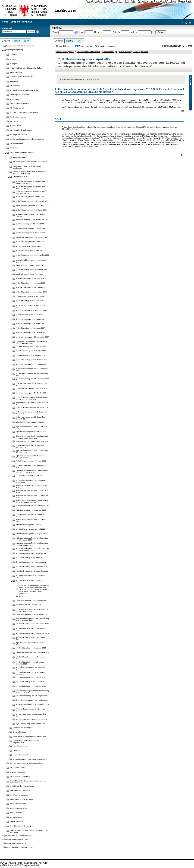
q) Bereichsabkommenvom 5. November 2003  (31, 261)
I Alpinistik (13, 55)
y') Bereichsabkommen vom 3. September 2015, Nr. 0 (32, 413)
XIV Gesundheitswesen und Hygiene (24, 112)
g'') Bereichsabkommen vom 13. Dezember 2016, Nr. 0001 (32, 452)
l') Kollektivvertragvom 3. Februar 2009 (30, 355)
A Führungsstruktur (20, 157)
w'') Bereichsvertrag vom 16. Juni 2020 (30, 529)
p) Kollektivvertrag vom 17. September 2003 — (32, 256)
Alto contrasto (185, 1)
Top (182, 111)
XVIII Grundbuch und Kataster (21, 130)
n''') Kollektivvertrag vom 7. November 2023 (32, 624)
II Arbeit (13, 59)
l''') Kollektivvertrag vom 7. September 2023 (32, 614)
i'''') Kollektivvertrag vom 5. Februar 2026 (31, 724)
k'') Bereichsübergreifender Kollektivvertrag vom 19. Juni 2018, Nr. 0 (32, 471)
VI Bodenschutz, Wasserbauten (22, 77)
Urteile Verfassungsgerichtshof (18, 839)
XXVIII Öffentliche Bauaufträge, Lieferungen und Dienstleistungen (28, 782)
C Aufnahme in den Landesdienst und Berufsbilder (27, 167)
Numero (98, 32)
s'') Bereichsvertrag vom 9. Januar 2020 (31, 510)
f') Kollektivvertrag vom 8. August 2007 (30, 328)
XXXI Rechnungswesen (19, 795)
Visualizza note (85, 46)
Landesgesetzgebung (65, 52)
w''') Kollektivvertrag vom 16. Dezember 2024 (31, 668)
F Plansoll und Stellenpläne (23, 728)
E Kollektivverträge (20, 176)
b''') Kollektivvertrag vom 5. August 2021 (31, 553)
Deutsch (90, 1)
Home (5, 22)
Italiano (99, 1)
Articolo (116, 32)
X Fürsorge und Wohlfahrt (19, 95)
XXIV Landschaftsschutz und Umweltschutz (26, 763)
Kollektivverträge (110, 52)
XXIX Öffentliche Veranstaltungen (22, 786)
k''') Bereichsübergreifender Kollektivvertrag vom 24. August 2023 (32, 610)
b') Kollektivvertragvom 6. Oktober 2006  (31, 310)
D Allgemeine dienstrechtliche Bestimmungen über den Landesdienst (30, 172)
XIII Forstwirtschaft (17, 108)
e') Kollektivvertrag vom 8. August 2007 (30, 324)
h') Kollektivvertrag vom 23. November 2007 (32, 337)
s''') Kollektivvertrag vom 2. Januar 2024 (31, 648)
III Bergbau (14, 64)
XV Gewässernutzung (18, 117)
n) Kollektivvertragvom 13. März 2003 (30, 242)
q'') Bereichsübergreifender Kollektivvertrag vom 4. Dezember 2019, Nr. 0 (32, 501)
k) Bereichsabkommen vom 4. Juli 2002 (31, 228)
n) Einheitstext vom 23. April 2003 (28, 246)
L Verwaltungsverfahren (22, 755)
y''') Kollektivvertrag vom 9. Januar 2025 (31, 677)
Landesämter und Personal (88, 52)
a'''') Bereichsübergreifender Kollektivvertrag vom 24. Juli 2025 (32, 692)
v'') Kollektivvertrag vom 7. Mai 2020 (29, 525)
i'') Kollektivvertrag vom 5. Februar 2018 (31, 461)
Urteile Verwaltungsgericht (16, 843)
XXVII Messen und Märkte (20, 776)
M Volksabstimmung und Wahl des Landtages (30, 759)
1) (112, 58)
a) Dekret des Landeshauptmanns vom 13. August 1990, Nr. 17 (32, 182)
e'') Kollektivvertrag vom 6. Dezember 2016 (32, 441)
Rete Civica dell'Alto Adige (124, 1)
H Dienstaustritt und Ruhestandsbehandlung (29, 736)
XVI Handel (14, 121)
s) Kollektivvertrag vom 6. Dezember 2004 (32, 270)
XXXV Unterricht (16, 813)
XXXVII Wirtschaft (16, 821)
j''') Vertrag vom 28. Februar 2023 (28, 605)
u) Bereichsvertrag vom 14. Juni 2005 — (31, 279)
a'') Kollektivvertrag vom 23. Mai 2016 (30, 422)
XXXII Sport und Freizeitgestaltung (23, 799)
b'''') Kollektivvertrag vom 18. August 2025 (31, 696)
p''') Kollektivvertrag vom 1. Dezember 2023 (32, 633)
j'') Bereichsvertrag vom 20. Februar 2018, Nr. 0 (32, 466)
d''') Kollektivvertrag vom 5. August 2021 (31, 562)
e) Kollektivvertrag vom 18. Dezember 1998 (32, 201)
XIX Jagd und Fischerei (18, 135)
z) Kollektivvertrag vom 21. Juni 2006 (30, 301)
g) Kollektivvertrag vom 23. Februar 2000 (31, 210)
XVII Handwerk (15, 126)
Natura (134, 32)
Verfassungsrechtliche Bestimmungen (21, 46)
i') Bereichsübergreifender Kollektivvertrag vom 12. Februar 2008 (32, 342)
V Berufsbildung (16, 72)
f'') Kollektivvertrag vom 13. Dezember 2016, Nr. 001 (30, 447)
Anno (81, 32)
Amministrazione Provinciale (151, 1)
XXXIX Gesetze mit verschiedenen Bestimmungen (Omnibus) (29, 831)
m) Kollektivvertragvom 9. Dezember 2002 (32, 237)
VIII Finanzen (15, 86)
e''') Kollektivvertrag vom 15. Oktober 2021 (32, 567)
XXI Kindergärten (16, 143)
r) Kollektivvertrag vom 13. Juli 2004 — (30, 265)
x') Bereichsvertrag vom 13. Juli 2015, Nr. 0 (32, 407)
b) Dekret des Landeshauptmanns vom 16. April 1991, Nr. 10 (32, 187)
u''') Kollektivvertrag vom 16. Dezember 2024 (30, 658)
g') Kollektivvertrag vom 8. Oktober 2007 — (32, 333)
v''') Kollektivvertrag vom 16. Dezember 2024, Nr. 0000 (30, 663)
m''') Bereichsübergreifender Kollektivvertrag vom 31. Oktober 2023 (32, 620)
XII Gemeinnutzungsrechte (20, 104)
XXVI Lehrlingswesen (18, 772)
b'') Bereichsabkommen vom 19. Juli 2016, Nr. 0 (32, 428)
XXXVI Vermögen (16, 817)
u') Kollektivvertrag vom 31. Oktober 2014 (31, 393)
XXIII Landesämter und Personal (22, 152)
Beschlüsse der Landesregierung (19, 836)
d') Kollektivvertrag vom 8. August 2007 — (32, 319)
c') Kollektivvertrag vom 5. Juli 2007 (29, 315)
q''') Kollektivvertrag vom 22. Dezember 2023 (30, 639)
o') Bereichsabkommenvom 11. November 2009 (32, 370)
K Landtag (17, 750)
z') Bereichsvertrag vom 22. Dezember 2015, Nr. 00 (30, 418)
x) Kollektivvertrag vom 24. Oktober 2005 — (32, 292)
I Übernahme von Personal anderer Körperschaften (26, 742)
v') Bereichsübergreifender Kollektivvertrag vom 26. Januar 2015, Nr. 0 (32, 398)
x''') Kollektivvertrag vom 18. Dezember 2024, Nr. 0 (30, 673)
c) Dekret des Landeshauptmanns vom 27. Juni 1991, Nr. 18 (32, 192)
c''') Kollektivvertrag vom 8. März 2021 (30, 558)
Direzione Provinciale (22, 22)
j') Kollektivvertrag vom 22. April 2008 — (31, 346)
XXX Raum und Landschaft (20, 790)
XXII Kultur (14, 148)
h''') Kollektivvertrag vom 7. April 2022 (30, 581)
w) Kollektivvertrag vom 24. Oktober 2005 (31, 287)
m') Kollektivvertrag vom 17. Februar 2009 (32, 360)
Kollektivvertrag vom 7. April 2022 (134, 52)
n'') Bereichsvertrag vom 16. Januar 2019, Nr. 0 (32, 486)
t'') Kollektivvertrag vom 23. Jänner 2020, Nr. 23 (31, 515)
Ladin (107, 1)
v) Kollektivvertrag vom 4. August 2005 (30, 283)
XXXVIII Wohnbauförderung (20, 826)
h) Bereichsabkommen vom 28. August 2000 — (30, 215)
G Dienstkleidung (19, 732)
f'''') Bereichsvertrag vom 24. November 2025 (31, 710)
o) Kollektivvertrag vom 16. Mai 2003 (30, 251)
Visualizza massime (107, 46)
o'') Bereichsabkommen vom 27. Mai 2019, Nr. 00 (32, 491)
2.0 (19, 865)
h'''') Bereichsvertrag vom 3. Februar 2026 (32, 719)
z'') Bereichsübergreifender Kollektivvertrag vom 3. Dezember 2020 (32, 544)
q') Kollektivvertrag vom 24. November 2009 (32, 379)
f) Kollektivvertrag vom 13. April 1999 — (31, 206)
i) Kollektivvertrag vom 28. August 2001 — (32, 219)
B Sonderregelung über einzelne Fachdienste (30, 162)
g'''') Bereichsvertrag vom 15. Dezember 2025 (31, 715)
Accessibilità (33, 865)
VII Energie (14, 81)
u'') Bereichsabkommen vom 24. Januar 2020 (31, 520)
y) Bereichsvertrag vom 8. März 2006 (30, 296)
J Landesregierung (20, 746)
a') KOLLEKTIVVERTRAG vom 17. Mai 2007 (31, 306)
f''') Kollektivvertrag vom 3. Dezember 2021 (32, 571)
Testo (55, 32)
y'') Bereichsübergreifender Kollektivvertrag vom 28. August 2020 (32, 539)
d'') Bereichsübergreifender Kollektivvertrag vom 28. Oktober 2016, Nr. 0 (32, 437)
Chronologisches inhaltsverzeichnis (20, 847)
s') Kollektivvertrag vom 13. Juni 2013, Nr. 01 (31, 384)
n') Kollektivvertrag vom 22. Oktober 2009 (31, 364)
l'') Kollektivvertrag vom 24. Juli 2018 (29, 476)
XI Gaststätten (15, 99)
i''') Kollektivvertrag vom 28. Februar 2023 (31, 600)
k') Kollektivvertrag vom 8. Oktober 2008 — (32, 351)
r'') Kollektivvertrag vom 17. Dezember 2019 (32, 506)
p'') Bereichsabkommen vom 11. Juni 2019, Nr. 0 (32, 496)
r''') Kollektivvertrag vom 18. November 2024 (30, 644)
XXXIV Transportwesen (18, 808)
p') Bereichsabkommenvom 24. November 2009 (32, 375)
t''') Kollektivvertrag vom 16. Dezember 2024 (32, 652)
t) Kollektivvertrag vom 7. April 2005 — (30, 274)
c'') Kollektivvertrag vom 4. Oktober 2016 (31, 432)
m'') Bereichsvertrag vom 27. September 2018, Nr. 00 (31, 481)
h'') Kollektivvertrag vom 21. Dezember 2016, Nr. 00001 (30, 457)
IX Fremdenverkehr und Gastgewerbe (24, 90)
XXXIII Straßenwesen (18, 804)
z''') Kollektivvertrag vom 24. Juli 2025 (30, 682)
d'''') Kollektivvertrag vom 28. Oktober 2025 (32, 700)
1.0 (5, 865)
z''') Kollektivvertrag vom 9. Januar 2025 (31, 686)
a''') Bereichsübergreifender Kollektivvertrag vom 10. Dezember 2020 (32, 549)
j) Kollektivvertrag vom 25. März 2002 (30, 224)
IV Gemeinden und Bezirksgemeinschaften (26, 68)
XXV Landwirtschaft (17, 767)
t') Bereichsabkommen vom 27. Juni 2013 (31, 388)
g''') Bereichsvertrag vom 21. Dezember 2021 (31, 576)
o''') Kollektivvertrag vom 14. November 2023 (30, 629)
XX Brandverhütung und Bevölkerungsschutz (27, 139)
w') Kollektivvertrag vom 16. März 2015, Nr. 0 (32, 403)
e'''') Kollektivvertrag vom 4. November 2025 (32, 705)
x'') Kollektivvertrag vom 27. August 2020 (31, 534)
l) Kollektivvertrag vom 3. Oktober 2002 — (32, 233)
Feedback (171, 1)
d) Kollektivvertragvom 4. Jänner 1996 (30, 197)
